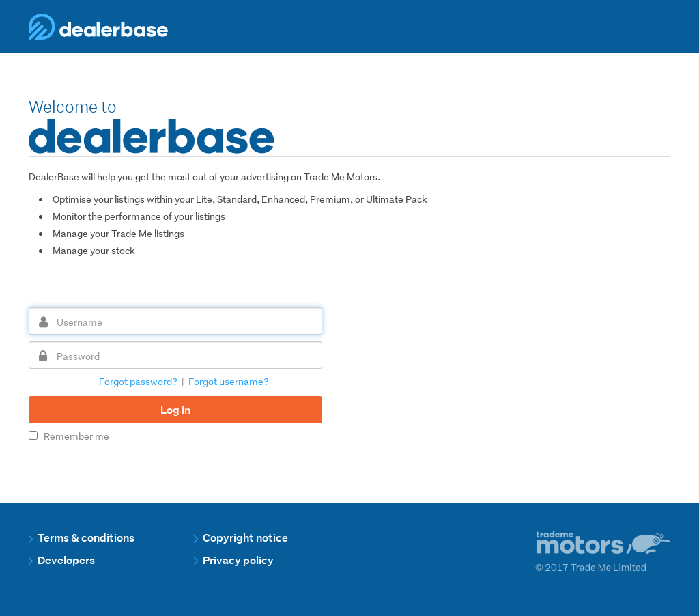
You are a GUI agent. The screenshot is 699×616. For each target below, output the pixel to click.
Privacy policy (234, 560)
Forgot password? (138, 382)
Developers (62, 560)
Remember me (69, 436)
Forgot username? (229, 382)
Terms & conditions (82, 538)
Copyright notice (241, 538)
